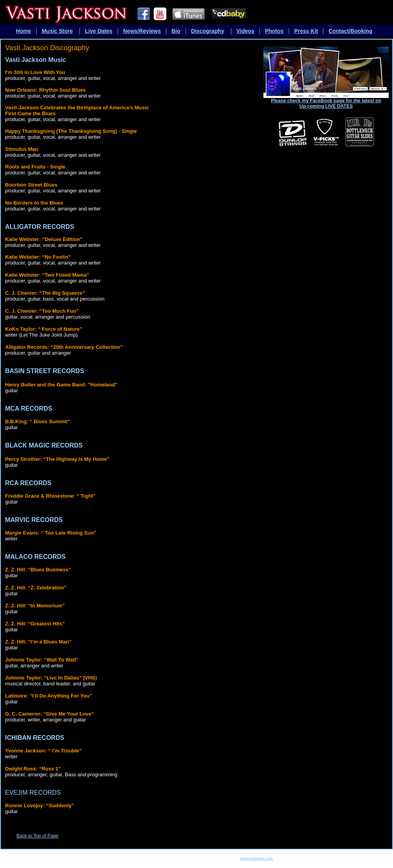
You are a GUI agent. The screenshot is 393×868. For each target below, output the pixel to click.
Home (24, 31)
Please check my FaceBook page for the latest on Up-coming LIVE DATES (326, 103)
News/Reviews (142, 31)
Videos (245, 31)
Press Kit (306, 31)
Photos (274, 31)
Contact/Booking (350, 31)
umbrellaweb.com (256, 859)
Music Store (57, 31)
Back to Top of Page (37, 836)
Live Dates (99, 31)
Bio (176, 31)
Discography (208, 31)
